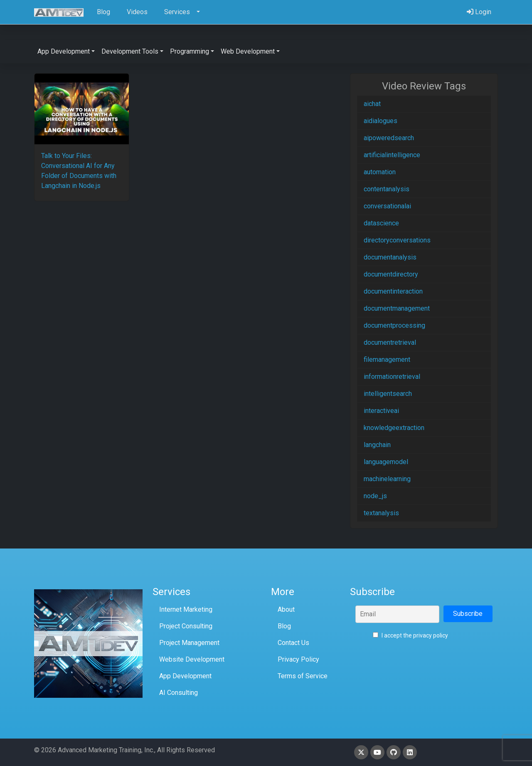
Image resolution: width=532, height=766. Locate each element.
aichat (372, 104)
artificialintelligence (392, 155)
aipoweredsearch (389, 138)
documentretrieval (390, 342)
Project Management (189, 643)
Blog (284, 626)
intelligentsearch (388, 394)
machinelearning (387, 479)
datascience (381, 223)
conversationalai (387, 206)
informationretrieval (392, 377)
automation (380, 172)
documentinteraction (393, 291)
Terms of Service (303, 676)
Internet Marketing (186, 609)
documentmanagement (397, 308)
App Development (185, 676)
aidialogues (381, 121)
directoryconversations (397, 240)
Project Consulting (186, 626)
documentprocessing (394, 325)
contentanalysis (387, 189)
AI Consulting (179, 693)
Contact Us (293, 643)
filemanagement (387, 360)
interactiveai (381, 411)
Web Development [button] (248, 51)
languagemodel (386, 462)
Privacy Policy (298, 659)
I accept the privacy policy (410, 635)
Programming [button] (190, 51)
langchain (377, 445)
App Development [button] (64, 51)
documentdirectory (391, 274)
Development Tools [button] (130, 51)
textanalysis (381, 513)
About (286, 609)
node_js (375, 496)
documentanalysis (390, 257)
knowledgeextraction (394, 428)
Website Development (192, 659)
